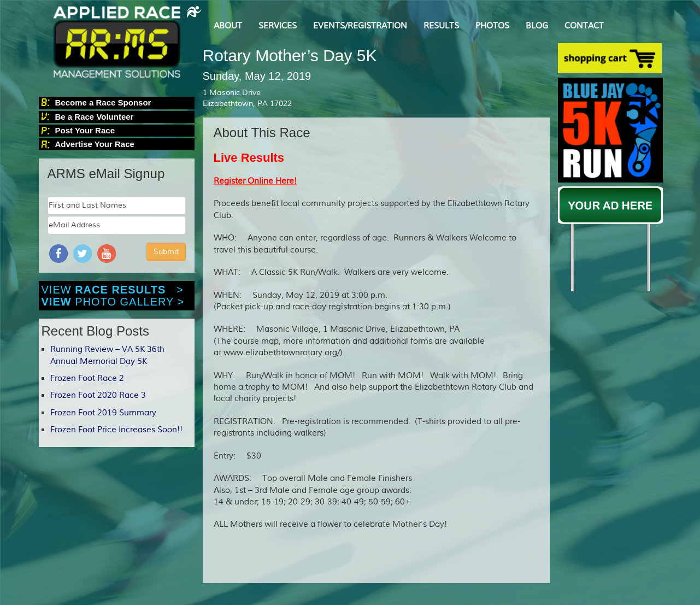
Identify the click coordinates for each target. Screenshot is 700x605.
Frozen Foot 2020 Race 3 (98, 395)
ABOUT (228, 26)
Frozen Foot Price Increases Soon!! (116, 430)
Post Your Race (85, 130)
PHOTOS (492, 26)
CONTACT (584, 26)
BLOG (537, 26)
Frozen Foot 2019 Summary (103, 413)
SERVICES (278, 26)
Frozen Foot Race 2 (87, 378)
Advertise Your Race (95, 144)
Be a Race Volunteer (95, 117)
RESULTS (441, 26)
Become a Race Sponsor (103, 102)
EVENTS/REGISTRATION (360, 26)
